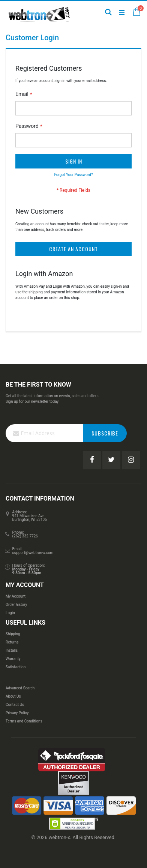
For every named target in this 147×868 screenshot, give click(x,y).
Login (10, 613)
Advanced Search (20, 688)
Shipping (13, 634)
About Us (13, 696)
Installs (12, 650)
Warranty (13, 659)
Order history (16, 605)
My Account (16, 596)
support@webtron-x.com (33, 553)
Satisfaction (16, 667)
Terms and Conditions (24, 721)
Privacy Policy (17, 713)
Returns (12, 642)
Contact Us (15, 705)
